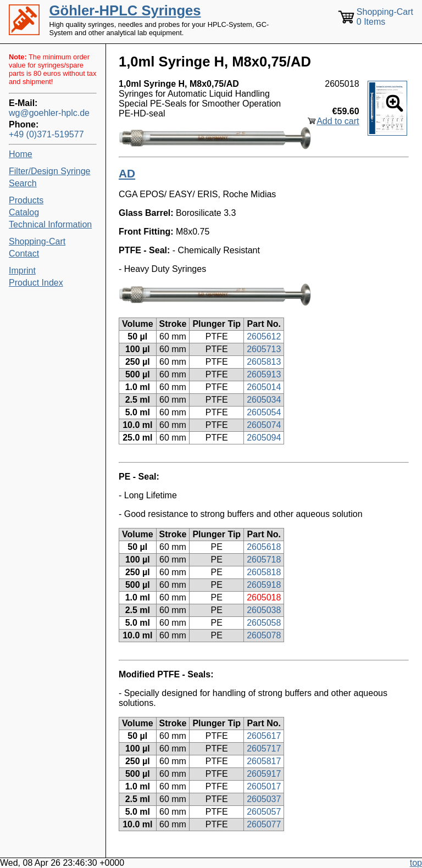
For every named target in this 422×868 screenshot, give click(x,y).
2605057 (264, 812)
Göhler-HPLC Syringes (125, 10)
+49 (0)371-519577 (46, 134)
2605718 (264, 560)
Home (21, 154)
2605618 (264, 547)
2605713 (264, 349)
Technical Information (50, 224)
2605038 (264, 610)
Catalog (24, 212)
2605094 (264, 438)
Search (23, 183)
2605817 (264, 761)
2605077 (264, 824)
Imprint (22, 271)
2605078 (264, 635)
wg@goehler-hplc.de (49, 113)
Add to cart (338, 121)
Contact (24, 254)
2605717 (264, 749)
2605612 (264, 336)
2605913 (264, 374)
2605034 (264, 400)
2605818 (264, 572)
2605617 (264, 736)
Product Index (36, 283)
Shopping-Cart (37, 241)
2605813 (264, 362)
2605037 (264, 799)
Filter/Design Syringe (50, 171)
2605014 (264, 387)
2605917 (264, 774)
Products (26, 200)
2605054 (264, 412)
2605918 (264, 585)
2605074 (264, 425)
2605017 (264, 786)
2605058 (264, 623)
